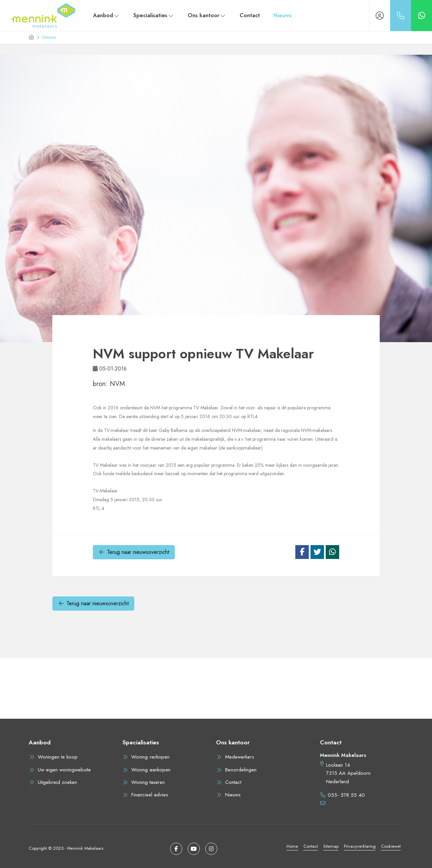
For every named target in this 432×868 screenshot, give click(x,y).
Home (292, 846)
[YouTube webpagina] (194, 849)
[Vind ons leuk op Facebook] (176, 849)
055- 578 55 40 (346, 795)
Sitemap (331, 846)
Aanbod (106, 15)
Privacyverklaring (360, 846)
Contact (250, 15)
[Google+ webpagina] (211, 849)
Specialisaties (154, 15)
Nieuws (282, 15)
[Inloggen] (380, 16)
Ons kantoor (207, 15)
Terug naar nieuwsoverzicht (134, 552)
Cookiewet (391, 846)
